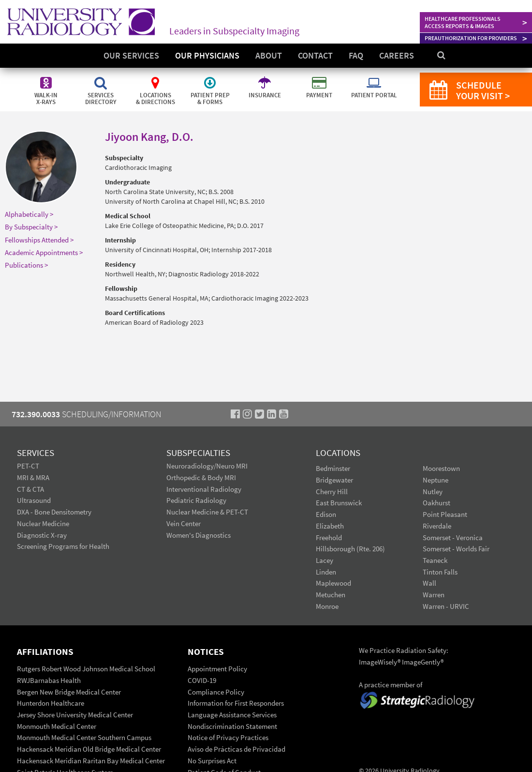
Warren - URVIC (446, 606)
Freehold (329, 537)
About (269, 55)
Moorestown (441, 468)
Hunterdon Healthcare (51, 703)
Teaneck (435, 560)
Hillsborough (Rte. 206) (350, 549)
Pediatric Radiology (196, 500)
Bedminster (333, 468)
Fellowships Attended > (39, 240)
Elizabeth (330, 526)
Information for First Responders (236, 703)
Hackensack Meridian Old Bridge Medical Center (89, 749)
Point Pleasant (445, 514)
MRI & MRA (33, 477)
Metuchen (331, 595)
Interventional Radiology (204, 489)
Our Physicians (207, 55)
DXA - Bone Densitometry (54, 512)
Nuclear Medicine (43, 523)
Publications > (26, 265)
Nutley (433, 492)
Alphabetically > (29, 214)
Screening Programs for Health (63, 546)
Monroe (327, 606)
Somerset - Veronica (453, 537)
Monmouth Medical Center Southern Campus (84, 737)
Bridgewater (334, 480)
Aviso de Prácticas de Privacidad (236, 749)
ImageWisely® (380, 662)
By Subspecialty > (31, 227)
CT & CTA (30, 489)
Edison (326, 514)
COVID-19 (202, 680)
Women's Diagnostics (199, 535)
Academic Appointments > (44, 252)
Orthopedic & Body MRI (201, 477)
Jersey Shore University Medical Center (75, 715)
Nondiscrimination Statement (232, 726)
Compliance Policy (216, 692)
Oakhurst (436, 503)
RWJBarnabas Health (49, 680)
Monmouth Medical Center (57, 726)
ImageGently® (423, 662)
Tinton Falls (440, 572)
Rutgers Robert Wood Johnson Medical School (86, 669)
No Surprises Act (212, 761)
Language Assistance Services (232, 715)
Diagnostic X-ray (42, 535)
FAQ (356, 55)
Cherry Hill (332, 492)
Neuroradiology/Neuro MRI (207, 466)
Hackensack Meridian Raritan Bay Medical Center (91, 761)
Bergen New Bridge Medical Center (69, 692)
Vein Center (184, 523)
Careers (397, 55)
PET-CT (28, 466)
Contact (315, 55)
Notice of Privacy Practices (228, 737)
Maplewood (333, 583)
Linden (326, 572)
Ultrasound (34, 500)
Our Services (131, 55)
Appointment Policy (217, 669)
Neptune (436, 480)
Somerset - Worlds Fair (456, 549)
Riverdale (437, 526)
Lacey (325, 560)
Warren (434, 595)
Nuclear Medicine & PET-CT (207, 512)
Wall (429, 583)
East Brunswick (339, 503)
